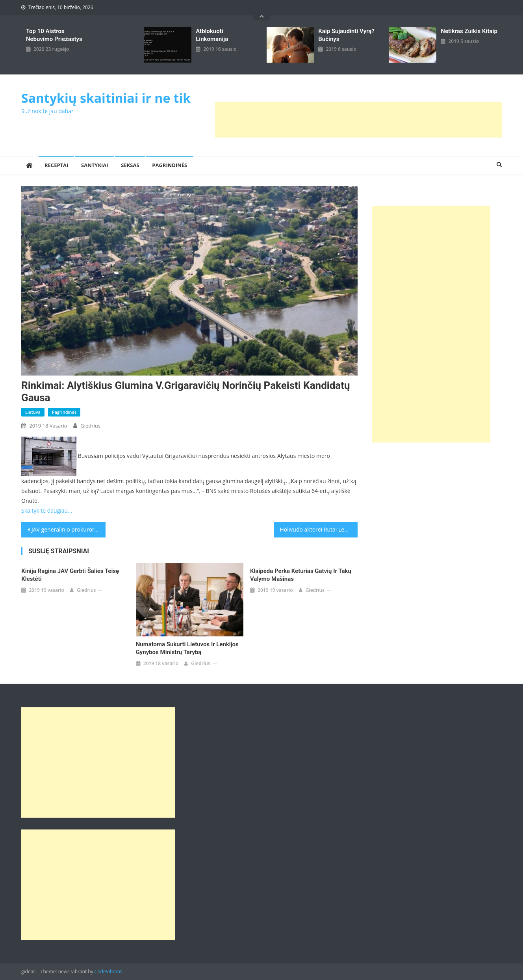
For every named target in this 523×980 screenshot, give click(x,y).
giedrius (90, 426)
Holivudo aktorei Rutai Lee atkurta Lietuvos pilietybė (319, 529)
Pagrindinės (170, 165)
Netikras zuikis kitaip (469, 31)
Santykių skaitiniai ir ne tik (106, 98)
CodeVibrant (108, 972)
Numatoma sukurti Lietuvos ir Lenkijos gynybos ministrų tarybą (187, 648)
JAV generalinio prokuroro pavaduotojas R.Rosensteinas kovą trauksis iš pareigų (69, 529)
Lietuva (33, 412)
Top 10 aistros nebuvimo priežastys (54, 35)
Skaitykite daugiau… (47, 510)
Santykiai (95, 165)
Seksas (130, 165)
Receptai (56, 165)
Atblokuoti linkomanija (212, 35)
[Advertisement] (358, 120)
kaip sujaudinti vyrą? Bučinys (346, 35)
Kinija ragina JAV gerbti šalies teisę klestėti (70, 575)
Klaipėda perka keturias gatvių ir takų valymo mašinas (301, 575)
